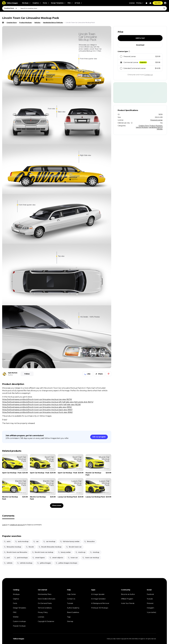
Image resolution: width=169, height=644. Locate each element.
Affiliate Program (127, 599)
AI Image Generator (98, 599)
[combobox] (93, 8)
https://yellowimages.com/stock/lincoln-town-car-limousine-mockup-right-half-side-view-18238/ (41, 405)
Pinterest (150, 603)
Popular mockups (19, 626)
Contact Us (71, 599)
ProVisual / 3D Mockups (100, 608)
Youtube (150, 599)
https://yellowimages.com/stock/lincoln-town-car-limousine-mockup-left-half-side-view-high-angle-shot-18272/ (48, 402)
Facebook (150, 594)
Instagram (150, 608)
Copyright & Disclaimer (46, 621)
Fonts (15, 603)
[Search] (164, 8)
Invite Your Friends (128, 603)
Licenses (41, 617)
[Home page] (3, 23)
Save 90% (158, 3)
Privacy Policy (43, 612)
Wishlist (16, 617)
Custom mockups (19, 621)
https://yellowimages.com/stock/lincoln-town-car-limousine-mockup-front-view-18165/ (37, 412)
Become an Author (128, 594)
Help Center (71, 594)
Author (10, 375)
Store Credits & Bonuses (47, 599)
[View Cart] (146, 3)
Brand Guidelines (73, 612)
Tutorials (70, 603)
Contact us (148, 75)
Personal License (156, 120)
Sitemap (70, 621)
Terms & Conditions (45, 608)
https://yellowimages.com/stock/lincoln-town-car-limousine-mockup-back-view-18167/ (37, 410)
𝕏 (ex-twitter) (151, 612)
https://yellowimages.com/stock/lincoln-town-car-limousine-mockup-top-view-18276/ (37, 399)
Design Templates (19, 608)
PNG (15, 612)
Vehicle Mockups (142, 127)
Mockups (16, 594)
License (132, 3)
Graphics (16, 599)
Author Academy (73, 608)
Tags (69, 617)
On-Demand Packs (45, 603)
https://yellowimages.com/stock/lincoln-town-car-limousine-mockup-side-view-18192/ (37, 407)
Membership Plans (45, 594)
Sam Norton (13, 373)
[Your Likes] (150, 3)
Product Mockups (156, 126)
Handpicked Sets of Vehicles (156, 128)
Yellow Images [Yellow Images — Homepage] (19, 639)
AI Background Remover (100, 603)
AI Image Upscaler (98, 594)
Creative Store (144, 126)
